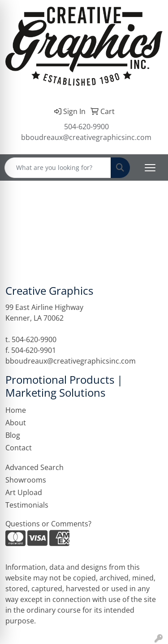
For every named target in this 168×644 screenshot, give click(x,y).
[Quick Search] (58, 168)
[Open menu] (150, 168)
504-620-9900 (86, 127)
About (16, 423)
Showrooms (26, 480)
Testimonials (27, 505)
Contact (19, 448)
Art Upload (24, 492)
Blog (13, 435)
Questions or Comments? (48, 524)
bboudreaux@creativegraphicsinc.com (86, 137)
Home (16, 410)
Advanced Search (34, 467)
